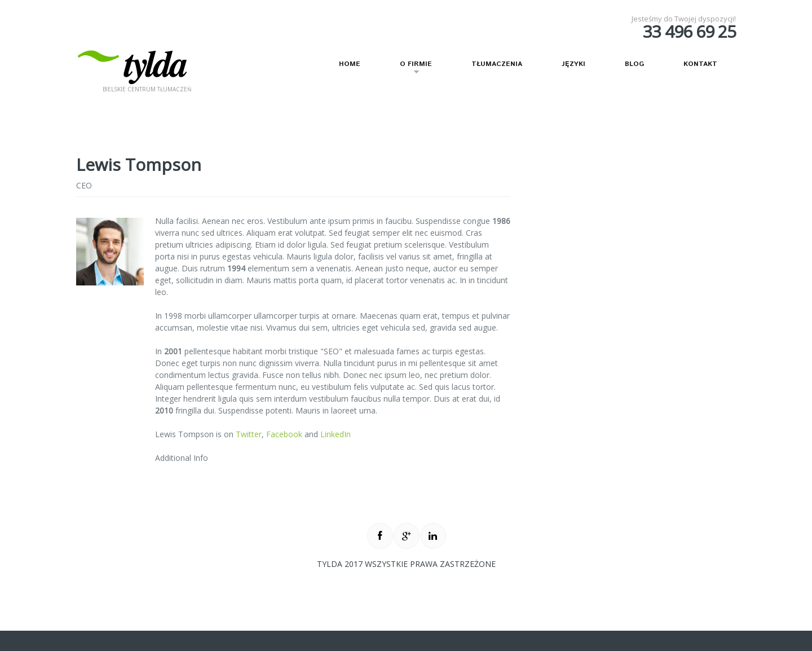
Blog (634, 64)
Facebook (284, 434)
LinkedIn (336, 434)
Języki (573, 64)
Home (350, 64)
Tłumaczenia (497, 64)
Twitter (249, 434)
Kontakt (700, 64)
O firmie (409, 69)
